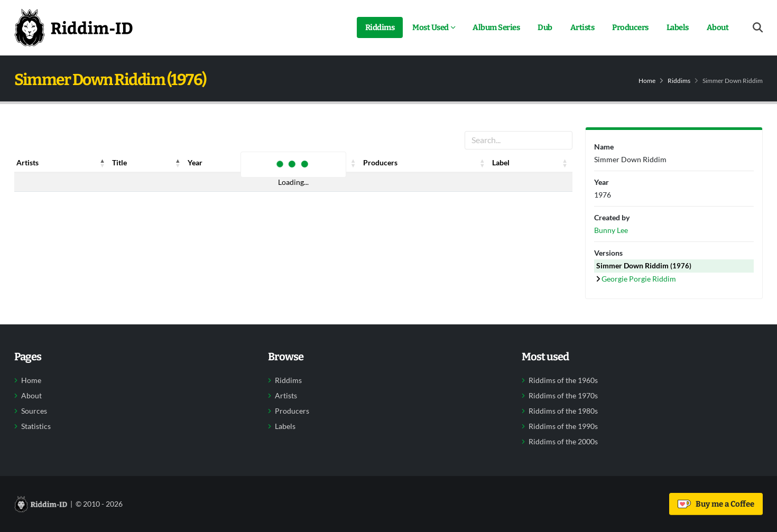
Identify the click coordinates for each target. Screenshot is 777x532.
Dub (545, 27)
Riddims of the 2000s (563, 442)
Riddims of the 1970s (563, 396)
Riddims (380, 27)
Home (647, 81)
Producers (630, 27)
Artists (582, 27)
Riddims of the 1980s (563, 411)
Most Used (431, 27)
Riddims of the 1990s (563, 426)
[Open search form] (758, 28)
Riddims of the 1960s (563, 380)
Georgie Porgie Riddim (639, 279)
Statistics (36, 426)
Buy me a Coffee (716, 504)
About (718, 27)
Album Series (496, 27)
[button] (103, 163)
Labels (678, 27)
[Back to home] (73, 27)
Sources (34, 411)
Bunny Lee (611, 230)
